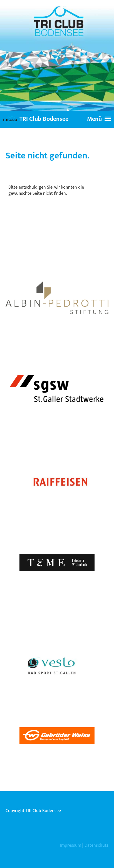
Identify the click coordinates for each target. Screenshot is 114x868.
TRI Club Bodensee (44, 119)
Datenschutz (96, 845)
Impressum (71, 845)
